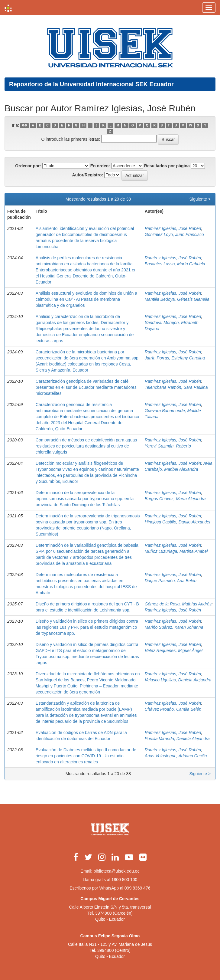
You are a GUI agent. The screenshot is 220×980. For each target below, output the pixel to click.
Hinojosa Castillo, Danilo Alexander (178, 522)
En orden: (100, 166)
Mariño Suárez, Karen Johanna (174, 627)
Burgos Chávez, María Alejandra (175, 499)
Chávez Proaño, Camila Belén (173, 709)
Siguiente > (200, 199)
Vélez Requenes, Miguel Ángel (174, 651)
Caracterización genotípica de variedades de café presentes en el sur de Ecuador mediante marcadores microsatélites (86, 387)
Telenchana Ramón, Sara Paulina (176, 387)
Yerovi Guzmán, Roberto (168, 446)
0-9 (25, 126)
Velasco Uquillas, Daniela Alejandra (178, 680)
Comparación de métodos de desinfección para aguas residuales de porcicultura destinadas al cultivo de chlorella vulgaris (86, 446)
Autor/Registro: (88, 175)
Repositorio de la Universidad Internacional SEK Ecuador (91, 84)
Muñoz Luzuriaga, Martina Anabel (176, 551)
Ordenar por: (28, 166)
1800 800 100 (125, 880)
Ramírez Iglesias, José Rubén (173, 228)
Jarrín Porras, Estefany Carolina (175, 358)
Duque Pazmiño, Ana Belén (171, 581)
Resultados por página (167, 166)
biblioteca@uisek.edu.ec (116, 871)
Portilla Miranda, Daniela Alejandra (177, 739)
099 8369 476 (137, 888)
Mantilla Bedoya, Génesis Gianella (177, 299)
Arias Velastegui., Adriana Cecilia (176, 756)
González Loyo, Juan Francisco (174, 234)
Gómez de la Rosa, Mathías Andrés (178, 604)
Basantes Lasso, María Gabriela (175, 264)
